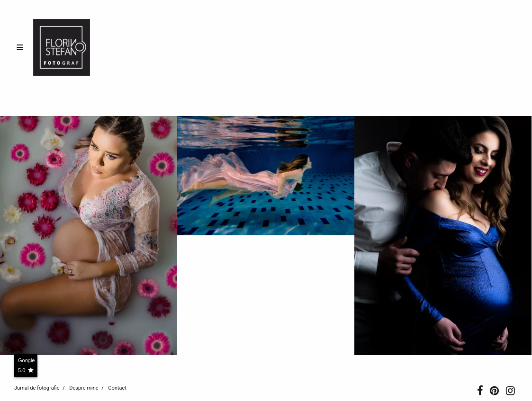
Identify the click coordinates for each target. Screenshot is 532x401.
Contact (117, 388)
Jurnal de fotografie (37, 388)
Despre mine (84, 388)
